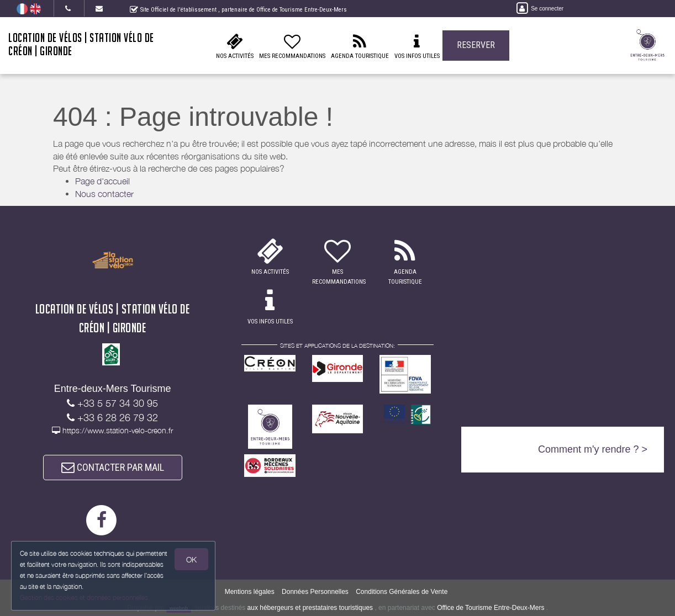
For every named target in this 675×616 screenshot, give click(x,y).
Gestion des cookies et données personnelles (84, 598)
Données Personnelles (315, 592)
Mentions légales (250, 592)
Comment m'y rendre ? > (593, 449)
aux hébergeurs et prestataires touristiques (310, 608)
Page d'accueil (102, 181)
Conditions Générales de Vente (402, 592)
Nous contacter (104, 194)
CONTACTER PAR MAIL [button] (113, 467)
